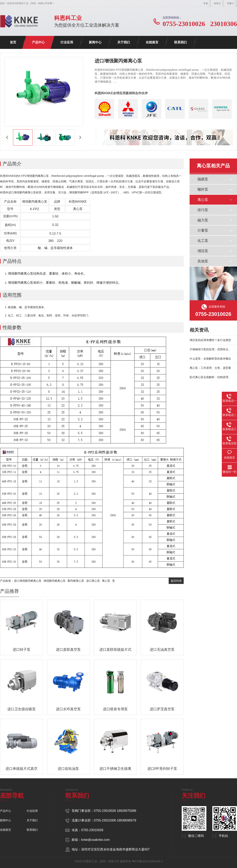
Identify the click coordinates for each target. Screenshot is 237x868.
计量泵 (203, 230)
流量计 (230, 3)
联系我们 (181, 42)
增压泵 (203, 251)
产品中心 (38, 42)
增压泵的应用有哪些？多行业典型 (210, 340)
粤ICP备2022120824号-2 (147, 861)
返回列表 (176, 581)
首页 (13, 42)
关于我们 (124, 42)
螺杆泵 (203, 189)
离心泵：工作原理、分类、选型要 (210, 368)
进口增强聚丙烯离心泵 (28, 581)
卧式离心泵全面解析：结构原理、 (210, 377)
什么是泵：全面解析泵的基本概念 (210, 359)
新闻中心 (95, 42)
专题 (206, 3)
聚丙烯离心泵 (76, 581)
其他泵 (203, 261)
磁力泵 (203, 220)
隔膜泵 (203, 179)
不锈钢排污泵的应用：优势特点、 (210, 349)
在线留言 (152, 42)
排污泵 (203, 210)
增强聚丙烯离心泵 (55, 581)
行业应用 (67, 42)
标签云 (217, 3)
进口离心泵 (93, 581)
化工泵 (203, 241)
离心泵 (106, 581)
